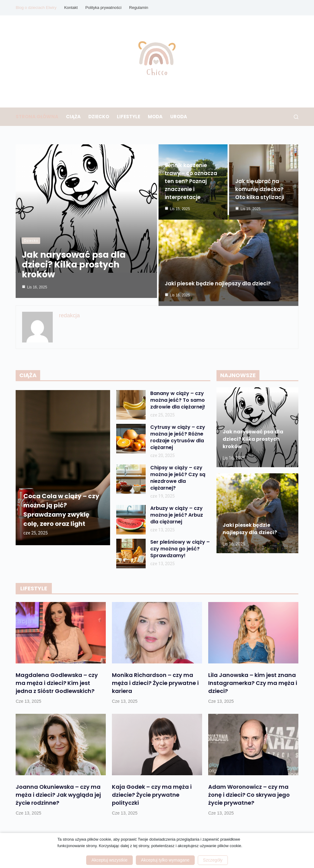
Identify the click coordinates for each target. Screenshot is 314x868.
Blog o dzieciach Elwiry (36, 8)
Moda (155, 117)
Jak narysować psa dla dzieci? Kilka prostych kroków (74, 265)
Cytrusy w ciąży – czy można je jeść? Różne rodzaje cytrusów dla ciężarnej (178, 436)
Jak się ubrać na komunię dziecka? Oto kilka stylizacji (260, 191)
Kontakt (71, 8)
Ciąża (73, 117)
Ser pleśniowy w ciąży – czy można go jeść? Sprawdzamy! (180, 547)
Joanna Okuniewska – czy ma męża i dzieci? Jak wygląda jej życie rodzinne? (58, 793)
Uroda (179, 117)
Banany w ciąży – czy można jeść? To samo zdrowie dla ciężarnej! (178, 399)
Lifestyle (128, 117)
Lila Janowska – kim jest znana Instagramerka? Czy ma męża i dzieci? (253, 681)
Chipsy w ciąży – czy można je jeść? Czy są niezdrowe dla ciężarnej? (178, 477)
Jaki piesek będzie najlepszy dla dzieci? (218, 277)
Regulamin (139, 8)
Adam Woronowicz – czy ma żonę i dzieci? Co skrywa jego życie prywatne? (249, 793)
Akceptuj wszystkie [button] (109, 860)
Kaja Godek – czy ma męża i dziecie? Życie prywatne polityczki (152, 793)
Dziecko (99, 117)
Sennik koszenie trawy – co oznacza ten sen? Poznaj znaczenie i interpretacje (191, 183)
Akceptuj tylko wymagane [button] (165, 860)
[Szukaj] (296, 117)
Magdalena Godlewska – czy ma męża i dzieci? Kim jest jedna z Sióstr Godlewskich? (57, 681)
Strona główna (37, 117)
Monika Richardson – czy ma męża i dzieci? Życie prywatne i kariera (155, 681)
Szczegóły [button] (213, 860)
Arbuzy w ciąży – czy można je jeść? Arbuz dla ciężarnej (177, 514)
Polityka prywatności (103, 8)
